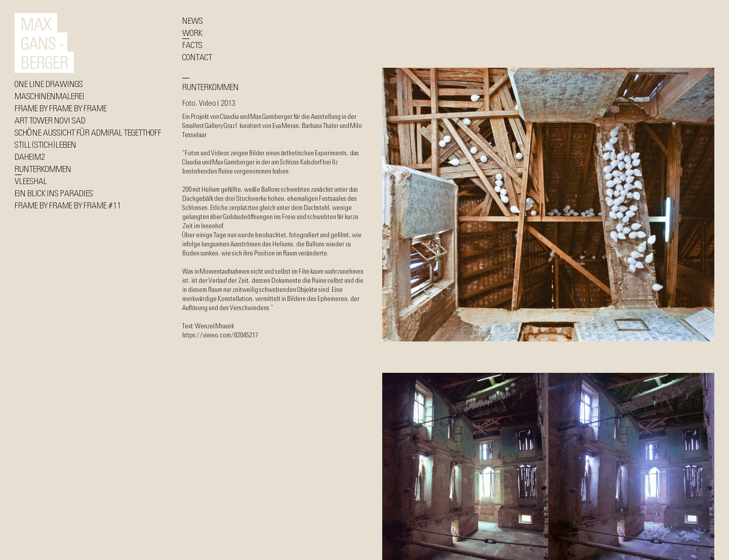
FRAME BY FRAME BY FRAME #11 (68, 205)
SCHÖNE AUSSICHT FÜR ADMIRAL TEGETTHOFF (88, 132)
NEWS (193, 20)
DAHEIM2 (30, 156)
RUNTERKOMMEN (43, 168)
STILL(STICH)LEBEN (46, 144)
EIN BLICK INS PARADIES (54, 193)
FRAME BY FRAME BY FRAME (61, 108)
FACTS (192, 45)
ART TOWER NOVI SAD (50, 120)
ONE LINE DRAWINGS (49, 83)
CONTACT (197, 57)
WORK (192, 32)
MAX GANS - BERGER (44, 43)
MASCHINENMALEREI (50, 96)
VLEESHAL (31, 181)
